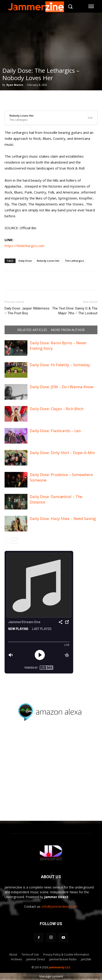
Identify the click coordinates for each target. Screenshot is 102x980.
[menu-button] (91, 6)
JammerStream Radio (63, 959)
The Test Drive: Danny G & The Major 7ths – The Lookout (75, 311)
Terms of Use (30, 954)
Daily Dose (25, 261)
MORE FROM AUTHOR (68, 330)
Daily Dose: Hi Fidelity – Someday (60, 365)
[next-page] (15, 541)
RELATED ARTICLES (32, 330)
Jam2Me (86, 959)
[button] (70, 6)
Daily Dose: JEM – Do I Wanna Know (62, 387)
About (13, 954)
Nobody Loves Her (48, 261)
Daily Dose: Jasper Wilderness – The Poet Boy (27, 311)
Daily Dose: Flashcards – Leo (55, 431)
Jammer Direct (36, 959)
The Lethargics (74, 261)
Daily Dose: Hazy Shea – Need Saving (63, 518)
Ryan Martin (15, 85)
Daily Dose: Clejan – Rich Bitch (57, 409)
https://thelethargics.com (24, 246)
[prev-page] (7, 541)
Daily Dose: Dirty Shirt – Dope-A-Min (62, 453)
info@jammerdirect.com (60, 906)
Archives (16, 959)
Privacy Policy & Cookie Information (66, 954)
